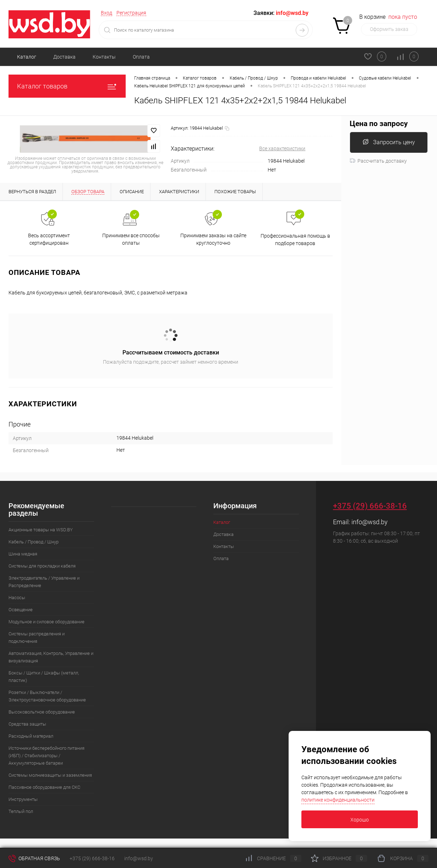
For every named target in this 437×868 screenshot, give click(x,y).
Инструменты (23, 799)
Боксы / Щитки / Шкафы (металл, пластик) (44, 677)
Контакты (104, 57)
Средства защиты (27, 724)
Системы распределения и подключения (37, 638)
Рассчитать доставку (378, 161)
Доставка (64, 57)
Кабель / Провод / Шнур (34, 542)
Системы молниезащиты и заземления (50, 775)
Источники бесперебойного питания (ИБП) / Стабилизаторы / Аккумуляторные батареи (47, 756)
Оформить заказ (389, 29)
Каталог (27, 57)
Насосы (17, 598)
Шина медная (23, 554)
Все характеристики (282, 148)
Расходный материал (31, 736)
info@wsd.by (370, 522)
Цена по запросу (379, 124)
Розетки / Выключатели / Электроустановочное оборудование (47, 696)
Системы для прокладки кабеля (42, 566)
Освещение (21, 610)
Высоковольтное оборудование (42, 712)
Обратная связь (34, 858)
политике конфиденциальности (338, 800)
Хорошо (360, 820)
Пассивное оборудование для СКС (44, 787)
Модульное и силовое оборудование (47, 622)
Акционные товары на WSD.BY (41, 530)
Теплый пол (21, 811)
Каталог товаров (67, 86)
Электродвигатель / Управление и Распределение (44, 582)
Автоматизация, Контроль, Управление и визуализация (51, 657)
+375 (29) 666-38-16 (370, 506)
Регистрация (131, 13)
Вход (106, 13)
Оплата (141, 57)
